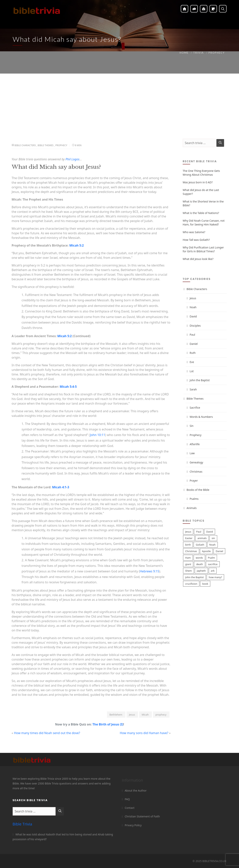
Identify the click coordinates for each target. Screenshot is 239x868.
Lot (190, 371)
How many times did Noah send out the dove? (45, 733)
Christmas (194, 472)
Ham (186, 558)
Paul (191, 335)
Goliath (198, 545)
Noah (191, 307)
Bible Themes (44, 145)
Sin (190, 426)
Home (184, 53)
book (203, 584)
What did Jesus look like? (196, 259)
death (198, 564)
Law (190, 453)
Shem (187, 571)
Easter (187, 538)
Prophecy (217, 53)
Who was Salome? (192, 232)
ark (211, 571)
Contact (130, 808)
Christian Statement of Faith (142, 816)
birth (186, 545)
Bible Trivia (22, 824)
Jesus (130, 715)
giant (186, 564)
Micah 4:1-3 (59, 487)
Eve (190, 362)
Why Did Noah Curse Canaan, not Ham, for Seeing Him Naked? (202, 223)
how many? (214, 577)
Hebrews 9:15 (148, 571)
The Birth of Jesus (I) (106, 724)
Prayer (192, 481)
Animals (190, 508)
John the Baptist (198, 380)
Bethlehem (114, 715)
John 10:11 (96, 435)
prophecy (159, 715)
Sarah (191, 389)
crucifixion (189, 584)
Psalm (210, 558)
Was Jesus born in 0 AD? (196, 182)
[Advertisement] (120, 102)
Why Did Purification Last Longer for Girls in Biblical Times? (202, 249)
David (191, 316)
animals (200, 538)
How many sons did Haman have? (142, 733)
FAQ (127, 799)
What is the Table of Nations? (199, 213)
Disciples (193, 326)
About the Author (136, 791)
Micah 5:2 (75, 245)
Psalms (192, 499)
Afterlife (193, 444)
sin (212, 538)
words (198, 558)
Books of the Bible (196, 490)
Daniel (192, 344)
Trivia (198, 53)
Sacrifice (193, 408)
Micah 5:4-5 (66, 387)
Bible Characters (23, 145)
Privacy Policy (133, 825)
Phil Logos (71, 159)
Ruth (191, 353)
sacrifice (211, 564)
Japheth (200, 571)
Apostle (205, 551)
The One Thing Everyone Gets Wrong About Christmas (200, 173)
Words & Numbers (199, 417)
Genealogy (195, 462)
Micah (143, 715)
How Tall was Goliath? (194, 240)
